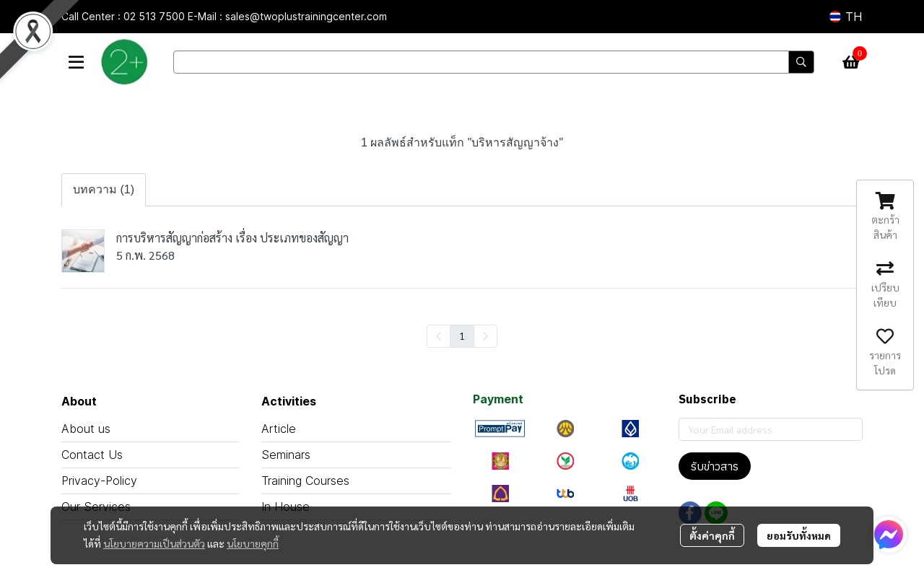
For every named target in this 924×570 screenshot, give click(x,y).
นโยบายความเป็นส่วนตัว (154, 543)
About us (86, 429)
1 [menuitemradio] (462, 336)
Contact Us (92, 455)
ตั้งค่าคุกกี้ (712, 535)
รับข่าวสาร (715, 466)
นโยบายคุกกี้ (253, 543)
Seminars (286, 455)
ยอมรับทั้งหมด (799, 535)
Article (279, 429)
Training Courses (305, 481)
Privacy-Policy (99, 481)
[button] (846, 17)
